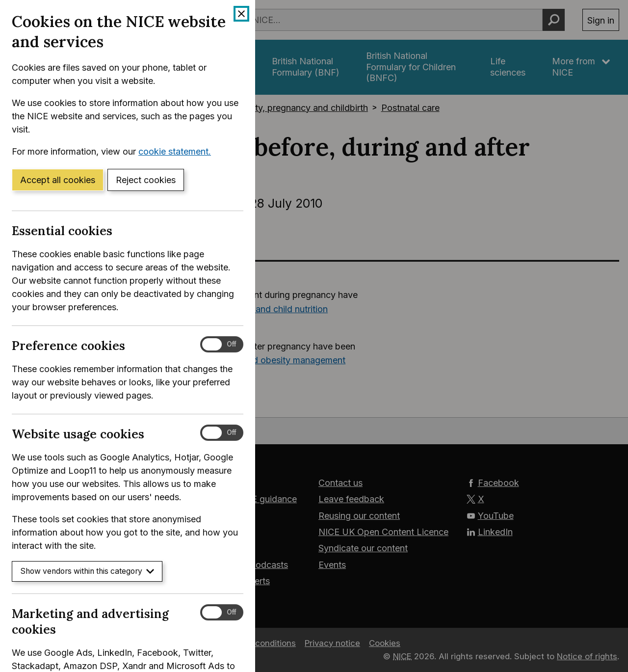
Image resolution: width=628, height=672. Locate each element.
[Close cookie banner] (241, 14)
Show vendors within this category (87, 571)
